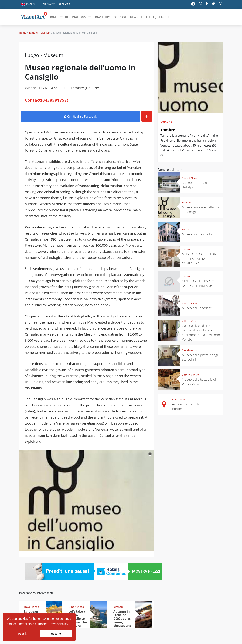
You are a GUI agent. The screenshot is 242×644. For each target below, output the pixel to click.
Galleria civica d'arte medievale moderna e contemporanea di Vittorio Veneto (201, 333)
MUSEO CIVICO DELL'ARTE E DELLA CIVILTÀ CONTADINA (201, 259)
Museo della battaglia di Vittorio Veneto (199, 382)
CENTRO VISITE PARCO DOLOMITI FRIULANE (198, 283)
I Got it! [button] (23, 634)
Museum (45, 33)
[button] (30, 5)
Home (23, 33)
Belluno (186, 229)
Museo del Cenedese (197, 308)
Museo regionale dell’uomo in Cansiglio (201, 209)
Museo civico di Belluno (199, 234)
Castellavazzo (189, 350)
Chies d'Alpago (190, 178)
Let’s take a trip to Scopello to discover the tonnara (78, 619)
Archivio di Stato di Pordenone (185, 406)
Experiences (76, 607)
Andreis (186, 249)
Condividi (80, 116)
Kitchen (118, 607)
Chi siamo (49, 4)
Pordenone (178, 399)
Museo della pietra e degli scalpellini (200, 357)
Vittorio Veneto (191, 303)
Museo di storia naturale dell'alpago (199, 185)
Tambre (33, 33)
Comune (166, 122)
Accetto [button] (56, 634)
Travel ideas (31, 607)
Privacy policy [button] (59, 624)
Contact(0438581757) (46, 100)
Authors (64, 4)
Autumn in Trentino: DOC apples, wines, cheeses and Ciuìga (123, 620)
